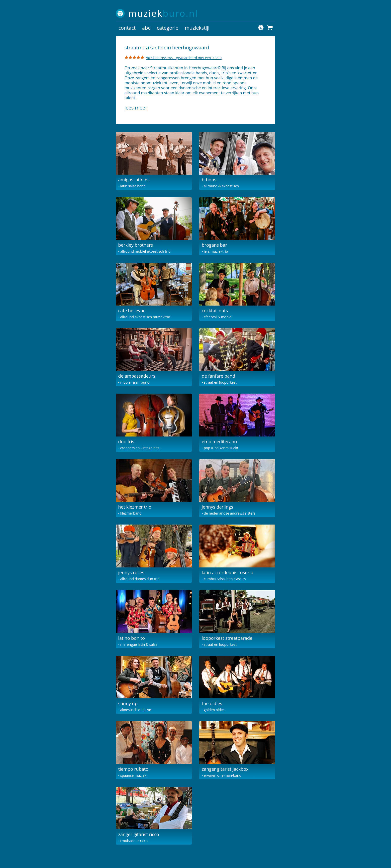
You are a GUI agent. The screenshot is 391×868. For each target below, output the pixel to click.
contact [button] (127, 28)
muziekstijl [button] (197, 28)
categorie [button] (168, 28)
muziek (163, 13)
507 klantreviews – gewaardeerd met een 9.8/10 (184, 58)
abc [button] (146, 28)
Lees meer (136, 108)
